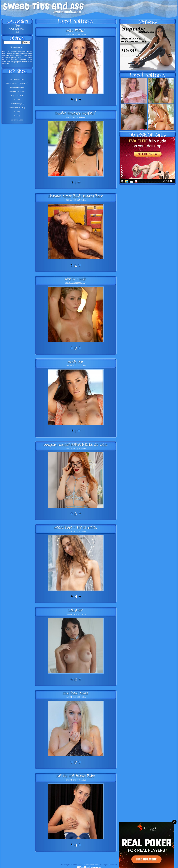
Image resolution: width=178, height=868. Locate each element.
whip (21, 59)
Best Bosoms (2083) (17, 91)
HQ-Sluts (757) (17, 95)
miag (25, 53)
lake (4, 51)
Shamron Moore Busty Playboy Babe (76, 196)
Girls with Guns (17, 120)
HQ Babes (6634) (17, 79)
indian (26, 59)
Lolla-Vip (76, 610)
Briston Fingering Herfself (76, 113)
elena (30, 62)
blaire (30, 53)
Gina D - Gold (76, 279)
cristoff (25, 55)
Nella (15, 53)
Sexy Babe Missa (76, 693)
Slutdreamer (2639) (17, 87)
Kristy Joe (76, 362)
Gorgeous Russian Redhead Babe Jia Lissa (76, 444)
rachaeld (5, 59)
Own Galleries (17, 29)
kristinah (5, 53)
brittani (12, 55)
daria (30, 57)
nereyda (14, 51)
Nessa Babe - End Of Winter (76, 527)
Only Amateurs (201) (17, 108)
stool (25, 57)
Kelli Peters (76, 30)
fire (7, 55)
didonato (5, 64)
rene (30, 59)
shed (4, 62)
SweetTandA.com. (91, 865)
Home (17, 26)
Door (8, 62)
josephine (18, 62)
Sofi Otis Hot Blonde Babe (76, 776)
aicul (17, 59)
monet (25, 62)
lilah (30, 55)
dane (20, 57)
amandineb (22, 51)
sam (4, 55)
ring (11, 53)
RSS (17, 32)
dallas (30, 51)
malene (20, 53)
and (8, 51)
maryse (12, 59)
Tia (12, 62)
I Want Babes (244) (17, 104)
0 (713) (17, 100)
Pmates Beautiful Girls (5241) (17, 83)
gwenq (14, 57)
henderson (6, 57)
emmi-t (19, 55)
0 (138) (17, 116)
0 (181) (17, 112)
